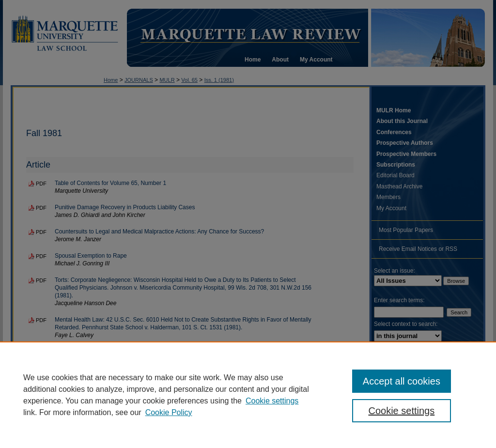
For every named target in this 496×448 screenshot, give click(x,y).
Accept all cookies (402, 381)
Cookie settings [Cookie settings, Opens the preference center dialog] (401, 411)
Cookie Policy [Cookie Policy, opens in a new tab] (169, 412)
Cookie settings (272, 401)
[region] (248, 395)
